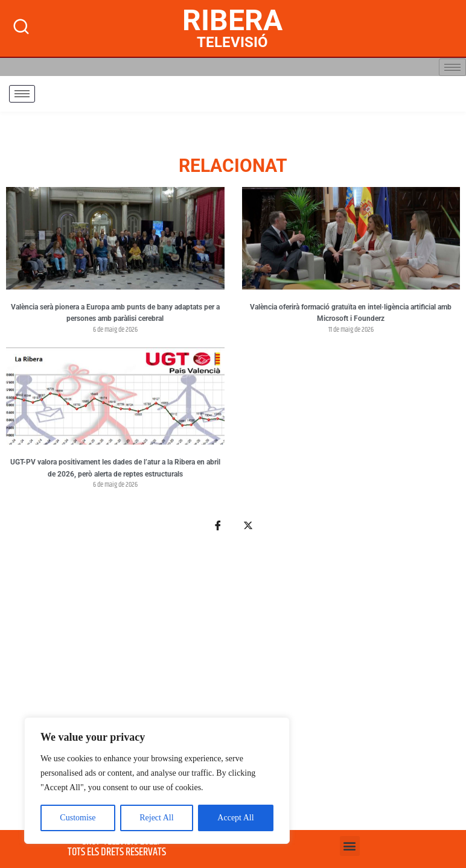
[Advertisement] (233, 688)
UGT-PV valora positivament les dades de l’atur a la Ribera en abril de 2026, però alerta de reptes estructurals (115, 468)
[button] (350, 846)
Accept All (235, 818)
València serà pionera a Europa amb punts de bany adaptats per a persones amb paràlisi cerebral (115, 313)
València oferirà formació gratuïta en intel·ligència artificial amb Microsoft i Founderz (351, 313)
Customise (78, 818)
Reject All (156, 818)
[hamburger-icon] (452, 67)
